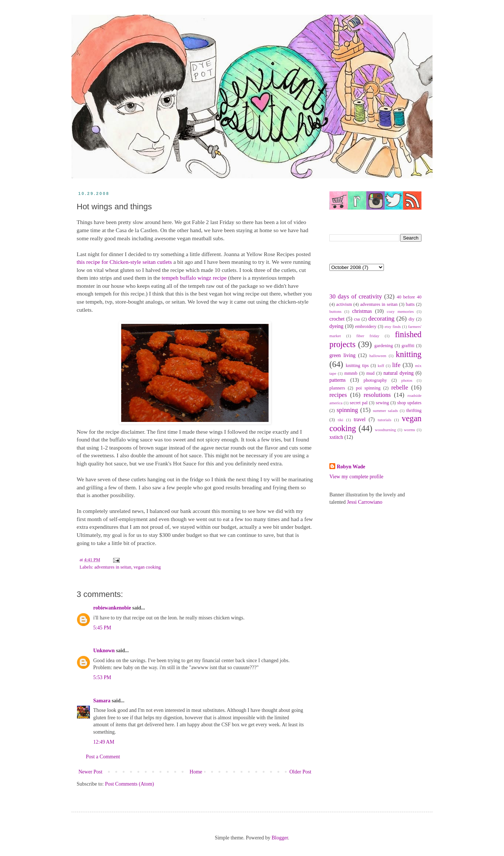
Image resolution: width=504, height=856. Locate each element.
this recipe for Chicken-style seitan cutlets (124, 262)
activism (344, 304)
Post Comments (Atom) (129, 784)
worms (409, 430)
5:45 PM (102, 628)
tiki (341, 420)
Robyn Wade (351, 467)
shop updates (409, 403)
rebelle (400, 387)
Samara (102, 701)
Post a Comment (103, 757)
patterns (337, 380)
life (396, 365)
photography (375, 380)
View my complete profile (356, 477)
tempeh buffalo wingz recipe (194, 278)
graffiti (408, 346)
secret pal (359, 403)
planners (337, 388)
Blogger (280, 838)
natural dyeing (399, 373)
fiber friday (368, 336)
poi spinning (368, 388)
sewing (382, 403)
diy (412, 319)
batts (410, 304)
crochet (337, 319)
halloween (378, 356)
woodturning (386, 430)
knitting (409, 354)
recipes (338, 395)
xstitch (336, 437)
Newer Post (90, 772)
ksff (381, 366)
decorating (381, 319)
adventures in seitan (113, 567)
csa (357, 319)
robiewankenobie (112, 608)
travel (360, 420)
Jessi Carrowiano (365, 502)
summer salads (385, 410)
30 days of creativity (356, 296)
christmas (362, 311)
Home (196, 772)
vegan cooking (147, 567)
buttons (335, 311)
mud (370, 373)
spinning (347, 410)
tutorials (384, 420)
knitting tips (357, 366)
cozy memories (400, 311)
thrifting (414, 410)
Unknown (104, 651)
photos (407, 380)
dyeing (336, 326)
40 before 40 (409, 297)
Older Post (301, 772)
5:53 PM (102, 677)
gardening (384, 346)
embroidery (366, 326)
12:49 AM (104, 742)
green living (342, 355)
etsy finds (393, 326)
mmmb (351, 373)
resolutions (377, 395)
